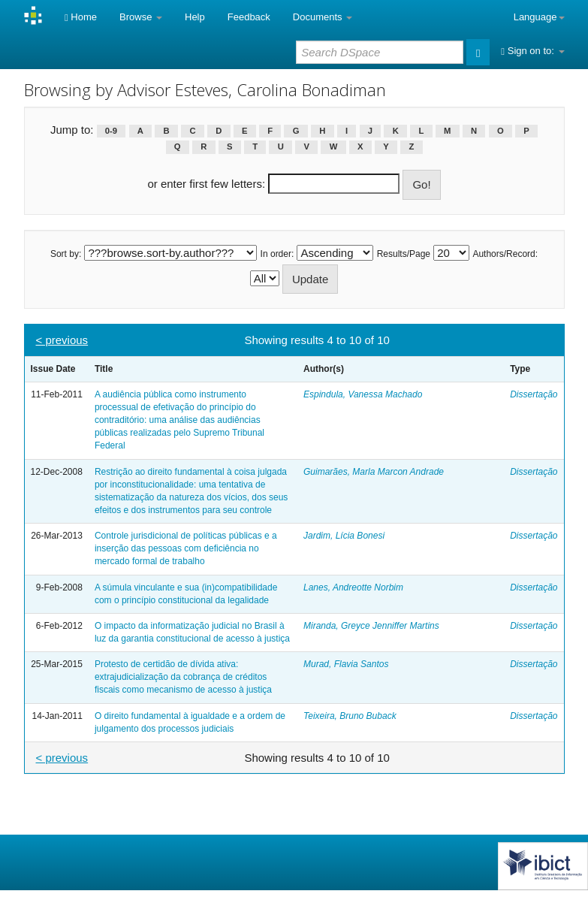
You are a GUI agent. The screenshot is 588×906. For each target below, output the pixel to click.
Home (81, 17)
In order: (277, 254)
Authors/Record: (505, 254)
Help (195, 17)
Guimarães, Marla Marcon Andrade (374, 472)
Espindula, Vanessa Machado (363, 394)
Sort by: (66, 254)
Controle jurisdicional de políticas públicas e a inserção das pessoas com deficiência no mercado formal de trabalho (186, 548)
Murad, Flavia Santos (346, 664)
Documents (323, 17)
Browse (141, 17)
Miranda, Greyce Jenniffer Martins (371, 626)
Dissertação (534, 394)
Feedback (249, 17)
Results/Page (404, 254)
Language (539, 17)
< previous (62, 340)
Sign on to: (532, 51)
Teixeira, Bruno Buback (350, 716)
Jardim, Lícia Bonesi (344, 536)
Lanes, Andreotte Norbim (353, 587)
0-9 (111, 131)
